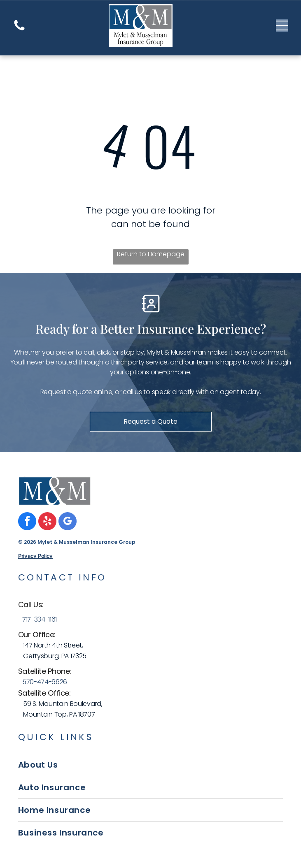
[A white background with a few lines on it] (19, 30)
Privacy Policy (35, 556)
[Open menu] (282, 26)
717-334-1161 (40, 619)
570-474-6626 (45, 682)
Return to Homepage (151, 254)
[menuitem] (150, 765)
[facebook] (27, 522)
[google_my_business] (68, 522)
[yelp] (47, 522)
